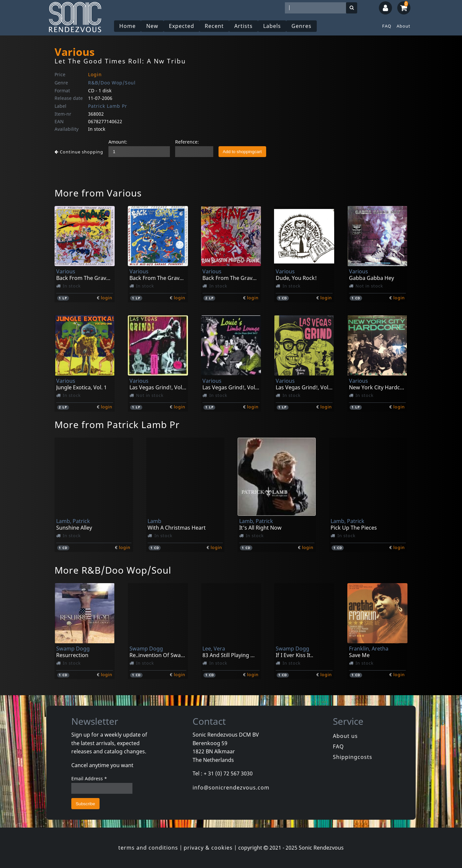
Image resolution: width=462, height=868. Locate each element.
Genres (301, 26)
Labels (272, 26)
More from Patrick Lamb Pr (117, 424)
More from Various (98, 193)
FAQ (387, 26)
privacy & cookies (208, 848)
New (152, 26)
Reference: (187, 142)
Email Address (89, 778)
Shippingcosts (353, 757)
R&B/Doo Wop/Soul (112, 83)
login (107, 298)
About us (345, 736)
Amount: (118, 142)
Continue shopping (79, 152)
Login (95, 74)
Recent (214, 26)
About (404, 26)
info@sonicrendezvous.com (231, 788)
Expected (182, 26)
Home (127, 26)
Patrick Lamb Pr (108, 106)
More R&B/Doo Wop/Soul (113, 570)
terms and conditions (148, 848)
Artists (243, 26)
